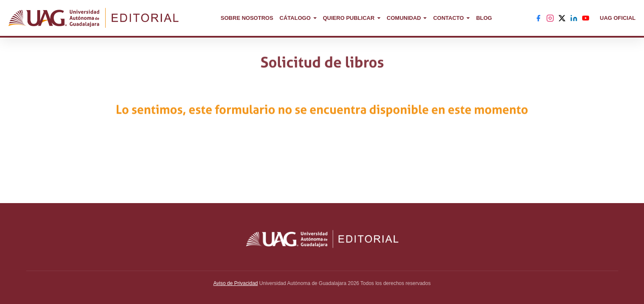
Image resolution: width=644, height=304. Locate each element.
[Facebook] (538, 18)
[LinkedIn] (574, 18)
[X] (562, 18)
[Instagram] (550, 18)
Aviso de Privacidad (236, 283)
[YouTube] (586, 18)
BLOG (484, 18)
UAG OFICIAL (618, 18)
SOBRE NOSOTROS (247, 18)
